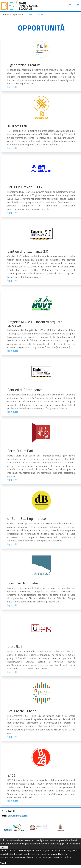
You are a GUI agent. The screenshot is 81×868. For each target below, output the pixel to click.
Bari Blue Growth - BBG (25, 187)
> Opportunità (16, 15)
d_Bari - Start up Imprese (27, 518)
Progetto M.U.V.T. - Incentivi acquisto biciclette (35, 323)
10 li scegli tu (17, 126)
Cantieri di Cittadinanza (25, 390)
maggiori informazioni (68, 844)
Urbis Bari (15, 647)
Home (6, 15)
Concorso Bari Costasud (25, 583)
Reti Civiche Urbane (22, 711)
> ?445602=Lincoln (34, 15)
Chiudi (3, 863)
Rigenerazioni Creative (24, 65)
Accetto (4, 847)
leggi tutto (13, 87)
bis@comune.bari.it (18, 816)
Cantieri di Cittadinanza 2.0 (28, 251)
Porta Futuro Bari (20, 451)
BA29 (11, 775)
